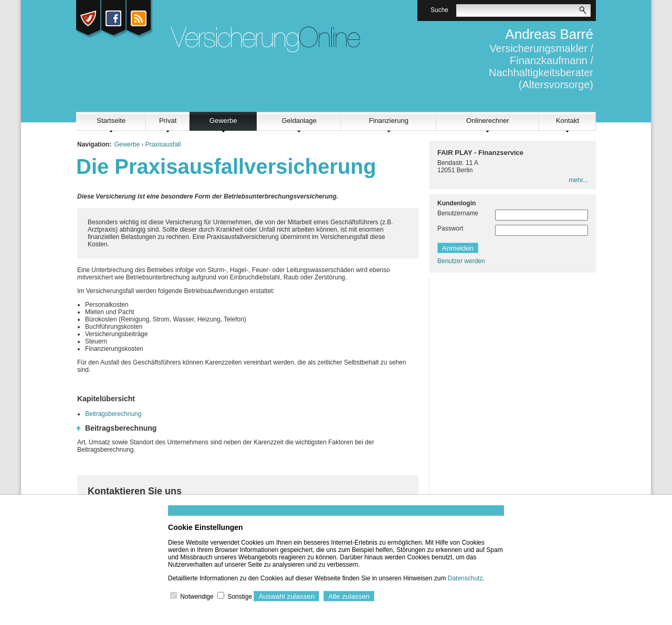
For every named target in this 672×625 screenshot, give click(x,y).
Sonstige (240, 597)
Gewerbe (223, 121)
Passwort (450, 228)
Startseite (111, 121)
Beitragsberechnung (113, 414)
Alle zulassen (349, 596)
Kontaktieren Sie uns (135, 491)
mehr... (578, 180)
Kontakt (568, 121)
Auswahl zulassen (286, 596)
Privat (168, 121)
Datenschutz (465, 578)
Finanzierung (389, 121)
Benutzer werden (461, 261)
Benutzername (458, 213)
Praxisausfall (163, 144)
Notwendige (197, 597)
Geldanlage (299, 121)
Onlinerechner (488, 121)
